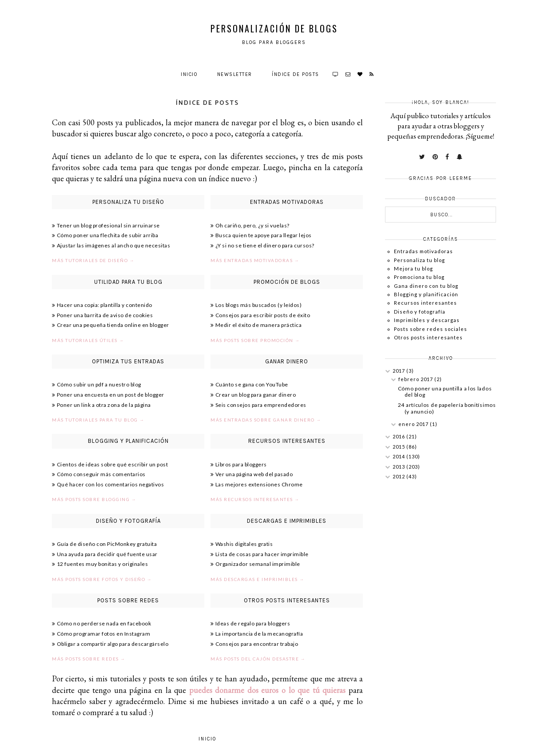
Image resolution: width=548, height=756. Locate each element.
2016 (399, 436)
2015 (399, 447)
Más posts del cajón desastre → (258, 659)
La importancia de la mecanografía (259, 634)
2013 (399, 467)
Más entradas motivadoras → (255, 260)
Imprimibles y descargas (427, 320)
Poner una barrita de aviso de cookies (105, 315)
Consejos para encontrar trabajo (257, 644)
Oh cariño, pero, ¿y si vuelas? (252, 225)
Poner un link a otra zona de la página (104, 405)
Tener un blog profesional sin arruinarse (108, 225)
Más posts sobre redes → (89, 659)
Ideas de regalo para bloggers (253, 623)
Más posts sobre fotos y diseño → (102, 579)
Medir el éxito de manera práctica (259, 325)
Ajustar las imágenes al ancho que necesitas (114, 245)
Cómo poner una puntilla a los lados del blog (445, 392)
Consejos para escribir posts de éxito (263, 315)
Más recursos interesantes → (255, 499)
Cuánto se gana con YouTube (252, 384)
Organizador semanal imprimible (258, 564)
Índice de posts (296, 74)
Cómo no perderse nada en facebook (104, 623)
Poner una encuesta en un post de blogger (111, 395)
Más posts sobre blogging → (94, 499)
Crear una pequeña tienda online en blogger (113, 325)
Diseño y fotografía (420, 312)
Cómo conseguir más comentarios (101, 474)
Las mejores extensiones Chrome (259, 484)
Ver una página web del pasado (254, 474)
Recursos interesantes (425, 303)
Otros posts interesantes (428, 337)
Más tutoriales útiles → (88, 340)
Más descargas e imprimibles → (258, 579)
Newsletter (235, 74)
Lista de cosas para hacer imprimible (262, 554)
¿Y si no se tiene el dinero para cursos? (265, 245)
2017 (399, 371)
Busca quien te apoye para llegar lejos (264, 235)
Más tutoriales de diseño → (93, 260)
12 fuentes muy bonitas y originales (103, 564)
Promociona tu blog (419, 277)
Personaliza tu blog (419, 260)
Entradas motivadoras (423, 251)
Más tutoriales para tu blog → (98, 420)
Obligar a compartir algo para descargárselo (113, 644)
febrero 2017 (416, 379)
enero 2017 (414, 424)
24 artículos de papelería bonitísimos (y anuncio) (447, 408)
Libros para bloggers (241, 464)
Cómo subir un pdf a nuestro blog (99, 384)
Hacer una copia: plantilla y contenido (105, 305)
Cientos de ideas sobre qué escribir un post (113, 464)
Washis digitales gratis (244, 544)
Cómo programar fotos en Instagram (104, 634)
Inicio (189, 74)
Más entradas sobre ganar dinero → (266, 420)
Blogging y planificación (426, 294)
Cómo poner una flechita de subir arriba (108, 235)
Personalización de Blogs (274, 28)
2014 (399, 456)
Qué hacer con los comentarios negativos (111, 484)
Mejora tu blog (413, 269)
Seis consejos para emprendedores (261, 405)
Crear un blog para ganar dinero (256, 395)
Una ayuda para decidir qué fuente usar (107, 554)
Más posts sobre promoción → (255, 340)
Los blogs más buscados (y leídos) (259, 305)
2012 (399, 476)
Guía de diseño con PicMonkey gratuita (107, 544)
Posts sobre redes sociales (431, 329)
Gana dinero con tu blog (426, 286)
